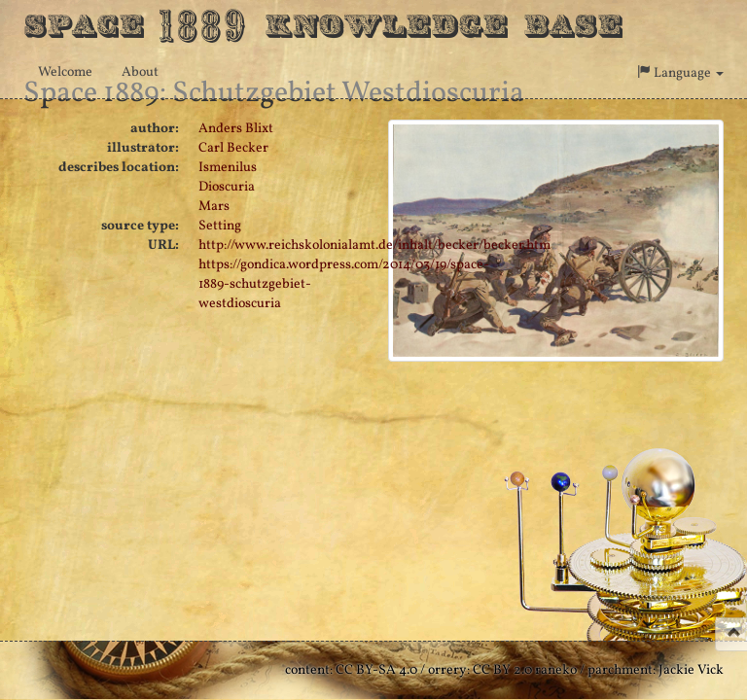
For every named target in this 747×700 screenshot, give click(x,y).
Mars (214, 207)
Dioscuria (227, 187)
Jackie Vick (691, 670)
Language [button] (680, 73)
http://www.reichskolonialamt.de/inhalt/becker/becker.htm (374, 245)
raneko (556, 670)
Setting (220, 226)
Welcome (65, 72)
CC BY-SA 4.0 (376, 670)
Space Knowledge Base (323, 24)
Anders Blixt (236, 129)
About (140, 72)
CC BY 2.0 (502, 670)
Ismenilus (228, 168)
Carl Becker (233, 148)
